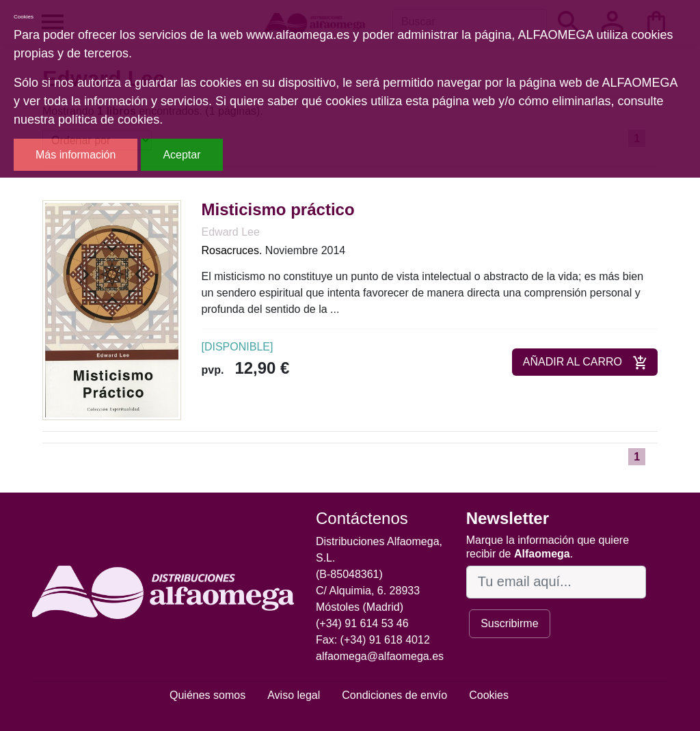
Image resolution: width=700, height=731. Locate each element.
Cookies (489, 695)
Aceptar (181, 155)
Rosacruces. (232, 250)
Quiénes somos (207, 695)
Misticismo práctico (278, 209)
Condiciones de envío (394, 695)
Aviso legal (294, 695)
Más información (76, 155)
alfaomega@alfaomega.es (380, 656)
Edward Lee (231, 232)
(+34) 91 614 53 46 (362, 623)
